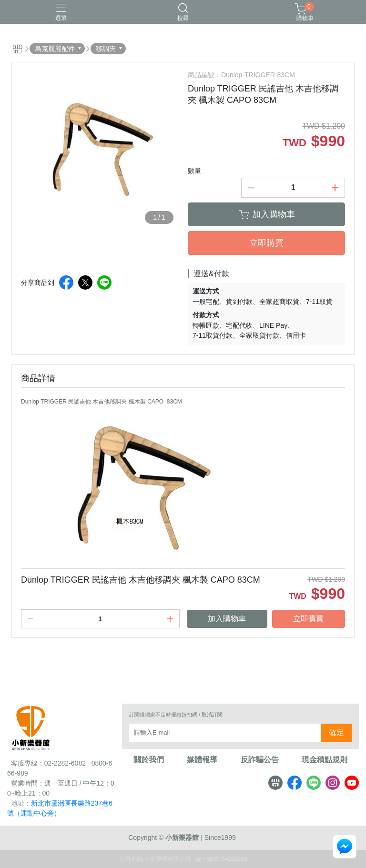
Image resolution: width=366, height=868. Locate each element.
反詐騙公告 (260, 760)
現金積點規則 (325, 760)
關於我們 (149, 760)
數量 (194, 171)
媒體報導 (202, 760)
